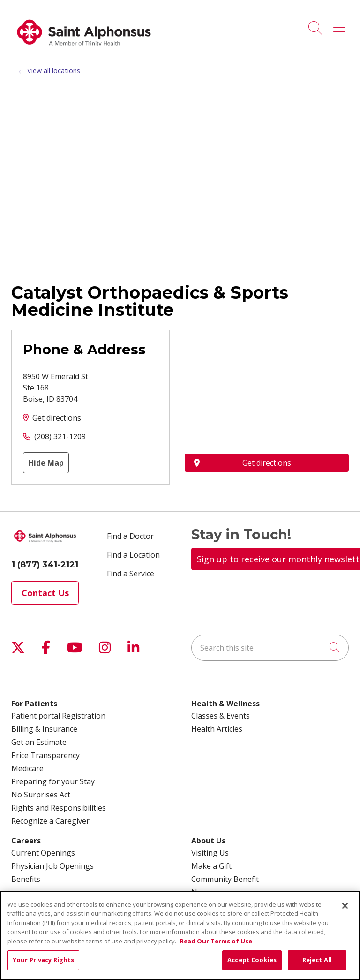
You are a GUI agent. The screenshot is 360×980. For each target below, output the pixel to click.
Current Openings (43, 853)
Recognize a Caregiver (50, 821)
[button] (341, 24)
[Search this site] (270, 648)
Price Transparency (45, 755)
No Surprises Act (41, 795)
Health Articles (217, 729)
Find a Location (133, 555)
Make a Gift (211, 866)
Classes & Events (221, 716)
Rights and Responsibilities (59, 808)
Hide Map (46, 463)
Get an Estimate (39, 742)
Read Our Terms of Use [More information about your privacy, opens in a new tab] (216, 941)
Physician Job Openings (52, 866)
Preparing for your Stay (53, 781)
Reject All (317, 960)
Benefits (26, 879)
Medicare (27, 768)
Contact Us (45, 593)
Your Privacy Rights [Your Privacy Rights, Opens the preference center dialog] (43, 960)
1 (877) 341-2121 (45, 565)
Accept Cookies (252, 960)
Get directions (57, 418)
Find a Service (131, 574)
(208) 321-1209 (60, 436)
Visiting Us (210, 853)
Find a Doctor (130, 536)
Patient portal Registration (58, 716)
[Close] (345, 906)
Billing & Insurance (44, 729)
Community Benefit (225, 879)
